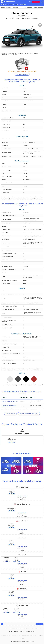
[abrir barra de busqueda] (30, 2)
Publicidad (16, 632)
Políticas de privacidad (36, 628)
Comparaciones (38, 7)
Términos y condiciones (24, 628)
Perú (36, 635)
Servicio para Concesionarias (26, 632)
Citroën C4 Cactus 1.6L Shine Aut (9, 406)
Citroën (10, 5)
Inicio (2, 5)
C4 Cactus (15, 5)
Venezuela (22, 639)
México (32, 635)
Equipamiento (17, 7)
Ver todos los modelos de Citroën (29, 414)
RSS (34, 632)
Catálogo (6, 5)
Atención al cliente (14, 628)
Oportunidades (27, 7)
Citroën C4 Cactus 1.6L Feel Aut (10, 402)
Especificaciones (6, 7)
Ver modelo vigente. (22, 74)
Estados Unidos (26, 635)
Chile (9, 635)
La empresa (6, 628)
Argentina (4, 635)
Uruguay (41, 635)
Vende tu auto (36, 2)
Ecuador (19, 635)
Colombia (13, 635)
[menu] (42, 2)
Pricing (10, 632)
